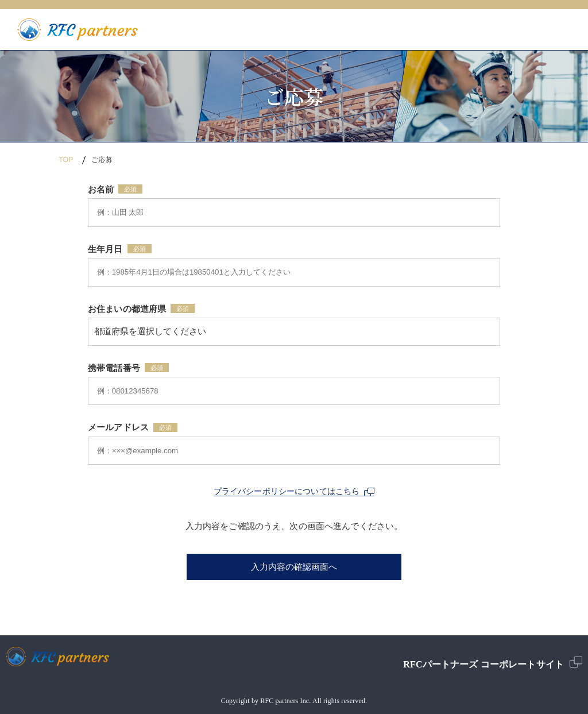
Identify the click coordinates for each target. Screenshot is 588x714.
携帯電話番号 (114, 368)
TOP (66, 160)
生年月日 (105, 249)
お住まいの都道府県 (127, 309)
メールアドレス (118, 427)
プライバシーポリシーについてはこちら (294, 491)
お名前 (101, 190)
